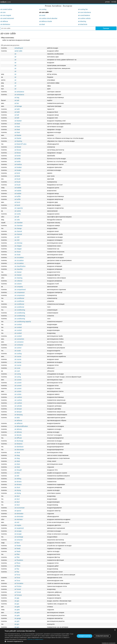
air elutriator (19, 519)
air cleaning (18, 278)
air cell (17, 217)
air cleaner (18, 272)
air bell (17, 115)
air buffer (18, 196)
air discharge (19, 441)
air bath (17, 109)
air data (17, 418)
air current (18, 380)
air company (19, 287)
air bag (17, 97)
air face (17, 543)
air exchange (19, 537)
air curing (18, 374)
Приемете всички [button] (85, 636)
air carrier (18, 211)
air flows (17, 563)
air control (18, 348)
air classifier (19, 269)
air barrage (18, 106)
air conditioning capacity (23, 322)
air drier (17, 473)
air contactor (19, 345)
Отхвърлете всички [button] (102, 636)
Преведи (106, 28)
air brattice (18, 164)
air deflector (19, 423)
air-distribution (5, 24)
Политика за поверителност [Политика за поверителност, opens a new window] (35, 639)
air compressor (20, 292)
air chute (18, 255)
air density (18, 435)
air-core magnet (6, 15)
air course (18, 356)
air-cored (42, 15)
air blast (17, 124)
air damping (19, 415)
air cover (17, 368)
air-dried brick (83, 24)
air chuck (18, 252)
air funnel (18, 589)
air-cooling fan (83, 9)
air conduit (18, 324)
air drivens (18, 482)
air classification (20, 266)
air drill (17, 476)
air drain (17, 461)
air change (18, 228)
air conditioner (19, 298)
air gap (17, 598)
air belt (17, 118)
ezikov (6, 2)
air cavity (18, 214)
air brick (17, 173)
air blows (18, 153)
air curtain (18, 391)
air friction (18, 586)
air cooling (18, 354)
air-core (3, 12)
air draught (18, 470)
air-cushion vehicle (84, 18)
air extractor (19, 540)
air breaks (18, 170)
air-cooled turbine (6, 9)
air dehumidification (21, 426)
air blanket (18, 121)
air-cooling (43, 9)
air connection (19, 339)
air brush (18, 179)
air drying (18, 490)
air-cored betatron (84, 15)
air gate (17, 607)
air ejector (18, 511)
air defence (18, 420)
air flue (17, 569)
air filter (17, 554)
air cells (17, 220)
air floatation (19, 560)
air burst (17, 202)
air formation (19, 583)
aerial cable (18, 51)
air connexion (19, 342)
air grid (17, 621)
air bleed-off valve (21, 144)
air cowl (17, 371)
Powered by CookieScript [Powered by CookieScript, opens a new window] (109, 643)
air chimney (18, 243)
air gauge (18, 618)
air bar (17, 103)
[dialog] (58, 636)
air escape (18, 531)
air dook (17, 452)
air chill (17, 237)
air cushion (18, 397)
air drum (17, 487)
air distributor (19, 447)
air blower (18, 147)
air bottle (18, 159)
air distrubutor (19, 450)
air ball (17, 100)
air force (17, 575)
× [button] (115, 630)
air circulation (19, 258)
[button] (39, 641)
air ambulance (19, 92)
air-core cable (44, 12)
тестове (114, 2)
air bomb (18, 156)
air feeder (18, 546)
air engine (18, 525)
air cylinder (18, 406)
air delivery (18, 429)
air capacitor (19, 208)
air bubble (18, 188)
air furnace (18, 595)
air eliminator (19, 514)
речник (107, 2)
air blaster (18, 135)
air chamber (19, 223)
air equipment (19, 528)
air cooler (18, 351)
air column (18, 284)
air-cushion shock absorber (48, 18)
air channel (18, 231)
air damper (18, 409)
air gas (17, 601)
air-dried (42, 24)
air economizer (20, 508)
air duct (17, 496)
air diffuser (18, 438)
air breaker (18, 167)
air (15, 54)
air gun (17, 624)
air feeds (18, 548)
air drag (17, 455)
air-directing (82, 21)
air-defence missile (46, 21)
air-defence (4, 21)
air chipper (18, 246)
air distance (19, 444)
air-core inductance (84, 12)
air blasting (18, 141)
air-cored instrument (7, 18)
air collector (19, 281)
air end (17, 522)
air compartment (20, 290)
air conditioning (20, 310)
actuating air (19, 48)
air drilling (18, 479)
